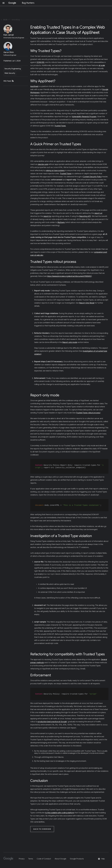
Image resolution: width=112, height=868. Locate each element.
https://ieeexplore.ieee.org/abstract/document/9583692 (69, 276)
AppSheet (34, 86)
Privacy (22, 858)
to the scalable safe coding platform (60, 812)
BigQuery (61, 222)
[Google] (9, 859)
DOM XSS (41, 62)
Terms (31, 858)
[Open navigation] (3, 3)
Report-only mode (70, 342)
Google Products (77, 858)
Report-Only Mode (87, 303)
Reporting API (85, 216)
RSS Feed (9, 81)
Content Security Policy (92, 177)
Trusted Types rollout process (88, 413)
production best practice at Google (52, 721)
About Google (60, 858)
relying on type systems (55, 171)
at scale (102, 65)
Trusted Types (60, 126)
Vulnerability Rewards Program (84, 117)
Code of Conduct (44, 858)
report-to (47, 216)
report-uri (98, 213)
